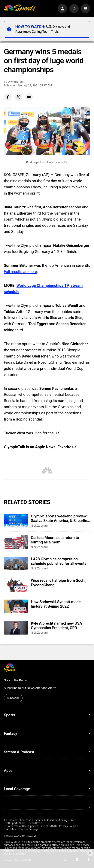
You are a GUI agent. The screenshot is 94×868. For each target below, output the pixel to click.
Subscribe (13, 698)
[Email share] (29, 97)
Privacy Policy (68, 826)
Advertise (26, 820)
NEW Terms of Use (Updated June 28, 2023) (31, 826)
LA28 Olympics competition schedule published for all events (59, 561)
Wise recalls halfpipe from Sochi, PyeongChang (58, 583)
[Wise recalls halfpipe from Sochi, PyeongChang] (16, 585)
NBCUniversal (28, 836)
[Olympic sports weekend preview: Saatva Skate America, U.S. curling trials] (16, 521)
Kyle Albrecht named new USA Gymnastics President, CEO (56, 626)
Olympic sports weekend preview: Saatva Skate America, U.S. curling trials (60, 518)
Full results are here (20, 272)
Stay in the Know (15, 680)
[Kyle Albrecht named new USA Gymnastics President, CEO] (16, 628)
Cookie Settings (29, 829)
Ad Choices (11, 820)
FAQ (72, 820)
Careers (38, 820)
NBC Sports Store (15, 823)
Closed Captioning (56, 820)
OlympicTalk (16, 82)
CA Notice (11, 829)
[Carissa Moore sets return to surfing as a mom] (16, 542)
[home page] (20, 9)
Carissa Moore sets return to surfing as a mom (55, 540)
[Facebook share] (8, 97)
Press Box (34, 823)
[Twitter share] (18, 97)
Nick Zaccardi (39, 526)
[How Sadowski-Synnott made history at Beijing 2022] (16, 606)
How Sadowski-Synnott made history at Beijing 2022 (56, 604)
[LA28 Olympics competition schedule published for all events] (16, 563)
